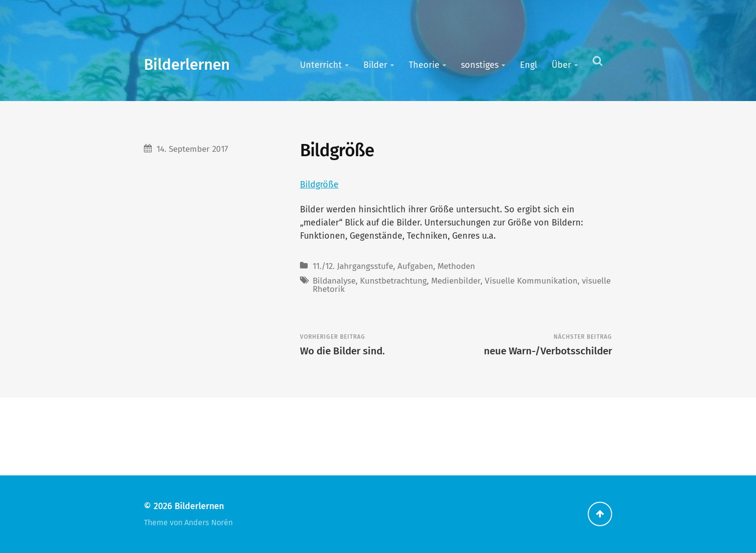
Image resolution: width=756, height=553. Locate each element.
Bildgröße (319, 184)
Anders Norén (209, 522)
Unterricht (321, 65)
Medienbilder (456, 281)
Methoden (456, 266)
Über (561, 65)
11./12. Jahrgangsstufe (353, 266)
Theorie (424, 65)
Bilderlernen (187, 65)
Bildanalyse (334, 281)
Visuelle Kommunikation (531, 281)
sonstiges (480, 65)
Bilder (375, 65)
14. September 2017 (192, 149)
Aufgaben (415, 266)
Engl (528, 65)
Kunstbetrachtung (393, 281)
